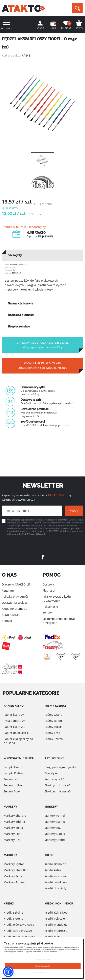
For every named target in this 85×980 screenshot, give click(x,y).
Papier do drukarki (16, 733)
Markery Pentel (55, 816)
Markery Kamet (55, 822)
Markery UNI (12, 840)
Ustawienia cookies (15, 603)
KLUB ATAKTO (11, 615)
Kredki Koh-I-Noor (57, 912)
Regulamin (9, 590)
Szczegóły (15, 255)
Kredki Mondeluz (56, 925)
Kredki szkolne (13, 912)
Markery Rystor (14, 864)
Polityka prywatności (16, 596)
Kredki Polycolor (55, 919)
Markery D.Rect (55, 834)
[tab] (42, 255)
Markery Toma (13, 828)
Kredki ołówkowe (56, 882)
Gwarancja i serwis (20, 303)
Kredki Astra (53, 870)
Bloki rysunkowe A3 (57, 785)
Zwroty (47, 613)
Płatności (49, 590)
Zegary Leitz (12, 779)
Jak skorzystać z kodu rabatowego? (57, 599)
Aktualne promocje (15, 609)
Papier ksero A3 (14, 727)
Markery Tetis (13, 876)
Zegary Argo (12, 791)
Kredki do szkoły (55, 888)
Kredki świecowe (56, 876)
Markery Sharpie (15, 816)
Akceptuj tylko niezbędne (43, 973)
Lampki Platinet (14, 773)
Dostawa (48, 584)
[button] (8, 972)
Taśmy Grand (53, 715)
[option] (42, 103)
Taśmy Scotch (54, 739)
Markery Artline (14, 882)
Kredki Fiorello (13, 919)
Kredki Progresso (56, 931)
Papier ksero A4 (14, 715)
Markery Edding (14, 822)
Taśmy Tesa (52, 733)
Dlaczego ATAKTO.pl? (16, 584)
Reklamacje (50, 607)
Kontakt (7, 621)
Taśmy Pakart (53, 727)
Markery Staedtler (16, 870)
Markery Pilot (13, 834)
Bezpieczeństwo (19, 326)
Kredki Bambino (55, 864)
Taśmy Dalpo (53, 721)
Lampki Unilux (13, 767)
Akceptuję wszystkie (43, 966)
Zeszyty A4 (51, 773)
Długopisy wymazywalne (61, 767)
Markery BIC (53, 828)
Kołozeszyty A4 (54, 779)
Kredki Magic (53, 937)
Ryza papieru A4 (15, 721)
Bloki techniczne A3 (58, 791)
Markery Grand (55, 840)
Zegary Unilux (13, 785)
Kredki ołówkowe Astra (19, 925)
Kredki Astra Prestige (18, 931)
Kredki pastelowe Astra (19, 937)
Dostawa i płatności (21, 315)
